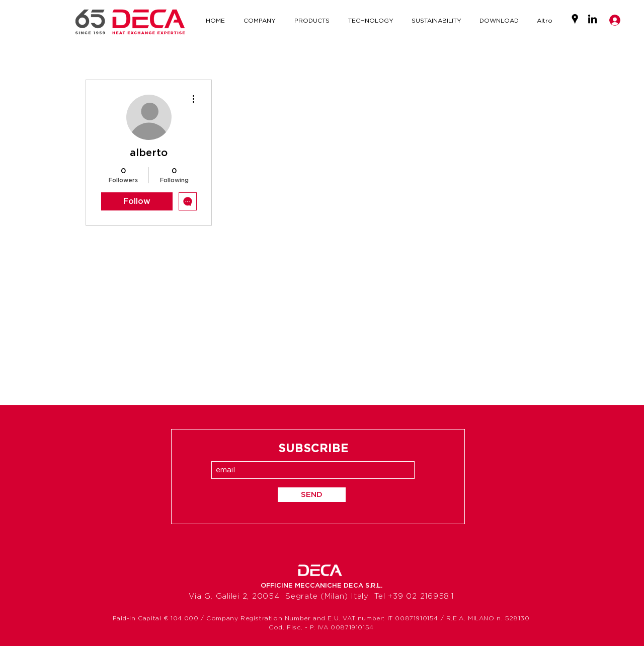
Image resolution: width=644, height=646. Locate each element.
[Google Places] (575, 19)
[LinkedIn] (592, 19)
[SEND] (312, 495)
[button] (371, 21)
